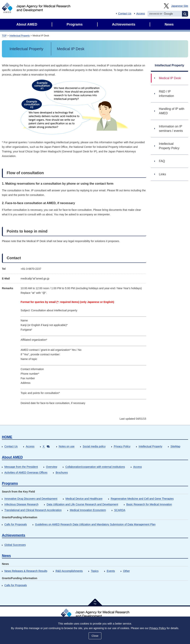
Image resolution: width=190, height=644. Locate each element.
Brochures (62, 473)
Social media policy (94, 446)
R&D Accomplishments (69, 571)
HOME (7, 437)
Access (141, 14)
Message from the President (21, 467)
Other (127, 571)
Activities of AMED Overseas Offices (26, 473)
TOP (4, 36)
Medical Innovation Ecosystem (88, 510)
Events (111, 571)
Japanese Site (180, 6)
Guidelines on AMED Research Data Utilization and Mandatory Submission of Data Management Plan (95, 524)
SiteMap (175, 446)
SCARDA (120, 510)
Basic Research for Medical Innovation (149, 504)
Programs (10, 483)
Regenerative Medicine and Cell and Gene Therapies (142, 499)
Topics (95, 571)
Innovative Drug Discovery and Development (31, 499)
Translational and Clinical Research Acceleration (33, 510)
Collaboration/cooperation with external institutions (95, 467)
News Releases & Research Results (26, 571)
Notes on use (67, 446)
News (6, 556)
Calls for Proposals (16, 524)
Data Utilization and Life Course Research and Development (82, 504)
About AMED (12, 457)
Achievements (14, 535)
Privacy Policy (122, 446)
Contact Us (125, 14)
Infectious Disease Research (21, 504)
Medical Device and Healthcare (84, 499)
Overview (52, 467)
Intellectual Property (19, 36)
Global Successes (15, 545)
